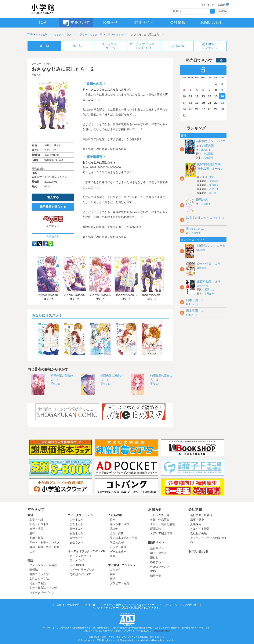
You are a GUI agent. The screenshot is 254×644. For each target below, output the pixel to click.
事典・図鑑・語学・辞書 (45, 547)
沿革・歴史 (197, 520)
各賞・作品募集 (160, 520)
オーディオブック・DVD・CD (86, 551)
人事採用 (196, 524)
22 (216, 103)
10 (184, 96)
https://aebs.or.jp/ (162, 631)
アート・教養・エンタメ (45, 542)
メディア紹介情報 (161, 533)
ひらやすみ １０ (209, 263)
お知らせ (155, 509)
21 (210, 103)
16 (222, 96)
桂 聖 (213, 193)
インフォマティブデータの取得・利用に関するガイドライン (127, 608)
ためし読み (53, 136)
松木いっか (192, 304)
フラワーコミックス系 (90, 35)
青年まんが (77, 529)
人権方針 (90, 605)
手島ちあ (36, 75)
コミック (115, 570)
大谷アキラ (203, 286)
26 (197, 109)
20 (203, 103)
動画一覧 (156, 576)
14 (210, 96)
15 (216, 96)
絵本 (113, 520)
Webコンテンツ (160, 567)
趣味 (32, 533)
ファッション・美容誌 (43, 565)
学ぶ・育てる (158, 553)
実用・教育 (36, 538)
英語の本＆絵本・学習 (124, 538)
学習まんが (118, 542)
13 (203, 96)
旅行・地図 (36, 529)
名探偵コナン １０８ (211, 245)
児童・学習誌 (38, 583)
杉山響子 (206, 204)
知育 (113, 556)
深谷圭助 (214, 181)
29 (216, 109)
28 (210, 109)
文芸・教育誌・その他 (43, 588)
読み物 (114, 529)
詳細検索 (223, 11)
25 (190, 109)
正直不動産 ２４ (209, 281)
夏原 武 (209, 289)
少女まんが (77, 524)
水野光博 (209, 294)
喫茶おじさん (195, 229)
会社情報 (195, 509)
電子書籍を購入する (53, 207)
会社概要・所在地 (201, 515)
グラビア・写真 (119, 583)
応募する (156, 562)
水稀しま (206, 150)
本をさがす (42, 35)
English (223, 5)
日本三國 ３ (195, 300)
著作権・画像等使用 (68, 605)
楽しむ (154, 557)
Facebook (45, 244)
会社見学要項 (199, 533)
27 (203, 109)
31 (184, 115)
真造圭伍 (202, 268)
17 (184, 103)
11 (190, 96)
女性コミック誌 (39, 579)
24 (184, 109)
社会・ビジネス (39, 524)
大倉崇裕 (208, 158)
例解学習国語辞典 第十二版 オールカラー (210, 169)
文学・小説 (36, 520)
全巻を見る (53, 236)
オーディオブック (81, 556)
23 (222, 103)
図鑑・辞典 (117, 533)
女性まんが (77, 533)
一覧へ (221, 60)
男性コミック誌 (39, 574)
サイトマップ (207, 5)
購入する (53, 197)
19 (197, 103)
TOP (30, 35)
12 (197, 96)
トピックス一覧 (160, 515)
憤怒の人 (202, 199)
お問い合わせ (199, 551)
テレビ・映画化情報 (162, 524)
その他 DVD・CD (80, 574)
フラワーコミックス (117, 35)
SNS (153, 571)
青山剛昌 (208, 154)
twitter (40, 244)
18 (190, 103)
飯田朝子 (214, 185)
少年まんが (77, 520)
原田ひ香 (196, 233)
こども (34, 552)
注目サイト (157, 548)
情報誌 (34, 570)
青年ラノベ (77, 538)
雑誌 (30, 560)
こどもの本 (115, 515)
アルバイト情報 (200, 529)
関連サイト (157, 543)
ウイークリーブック (42, 592)
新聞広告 (156, 529)
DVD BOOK (77, 565)
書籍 (30, 515)
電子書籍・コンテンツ (122, 565)
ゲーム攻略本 (118, 552)
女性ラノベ (77, 542)
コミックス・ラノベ (63, 35)
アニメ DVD (77, 560)
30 (222, 109)
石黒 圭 (214, 189)
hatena (34, 244)
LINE (50, 244)
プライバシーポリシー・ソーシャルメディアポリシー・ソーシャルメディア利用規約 (149, 605)
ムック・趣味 (118, 547)
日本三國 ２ (195, 311)
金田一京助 (208, 177)
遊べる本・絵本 (119, 524)
